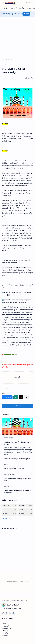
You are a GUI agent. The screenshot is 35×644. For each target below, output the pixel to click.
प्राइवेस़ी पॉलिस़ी (7, 629)
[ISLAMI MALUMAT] (10, 3)
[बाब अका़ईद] (7, 474)
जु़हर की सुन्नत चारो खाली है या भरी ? (14, 469)
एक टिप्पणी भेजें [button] (17, 406)
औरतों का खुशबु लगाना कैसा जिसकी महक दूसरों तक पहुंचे (18, 443)
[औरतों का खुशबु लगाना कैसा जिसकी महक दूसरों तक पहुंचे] (17, 427)
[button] (3, 3)
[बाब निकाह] (6, 455)
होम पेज (5, 624)
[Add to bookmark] (31, 420)
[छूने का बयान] (26, 506)
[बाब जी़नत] (11, 438)
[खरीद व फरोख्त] (10, 506)
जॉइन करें (26, 14)
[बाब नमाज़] (6, 388)
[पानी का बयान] (26, 510)
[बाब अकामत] (13, 474)
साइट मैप (5, 631)
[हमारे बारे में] (14, 8)
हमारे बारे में (6, 626)
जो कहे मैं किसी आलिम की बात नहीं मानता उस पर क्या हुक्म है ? (19, 492)
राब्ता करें (5, 636)
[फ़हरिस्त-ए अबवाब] (25, 8)
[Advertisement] (17, 36)
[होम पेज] (5, 8)
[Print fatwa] (13, 613)
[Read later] (26, 78)
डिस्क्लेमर (6, 633)
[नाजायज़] (6, 438)
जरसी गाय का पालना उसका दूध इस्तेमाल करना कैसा (18, 480)
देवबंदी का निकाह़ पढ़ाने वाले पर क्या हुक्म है (17, 459)
